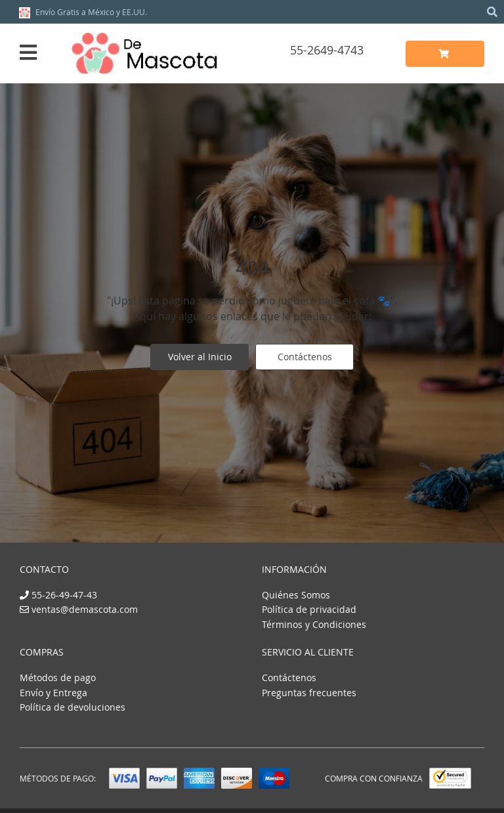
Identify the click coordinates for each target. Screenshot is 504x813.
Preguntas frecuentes (309, 693)
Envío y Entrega (53, 693)
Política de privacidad (309, 609)
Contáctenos (305, 357)
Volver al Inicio (200, 357)
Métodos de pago (58, 677)
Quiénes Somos (296, 595)
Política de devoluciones (73, 707)
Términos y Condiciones (314, 624)
